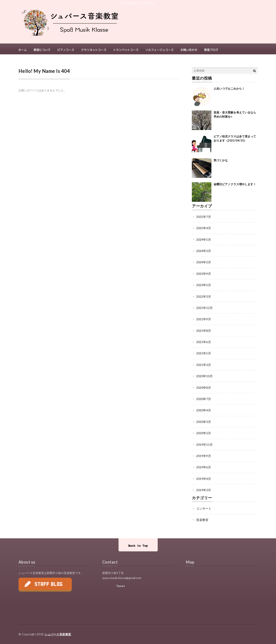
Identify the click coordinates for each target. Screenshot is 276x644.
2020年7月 (204, 400)
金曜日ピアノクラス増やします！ (235, 186)
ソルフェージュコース (160, 50)
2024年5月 (204, 241)
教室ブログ (211, 50)
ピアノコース (66, 50)
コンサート (204, 508)
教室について (42, 50)
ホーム (23, 50)
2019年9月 (204, 456)
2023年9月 (204, 275)
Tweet (120, 586)
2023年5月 (204, 287)
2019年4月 (204, 479)
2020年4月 (204, 411)
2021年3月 (204, 366)
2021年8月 (204, 332)
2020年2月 (204, 434)
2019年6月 (204, 468)
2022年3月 (204, 298)
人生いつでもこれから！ (229, 91)
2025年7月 (204, 219)
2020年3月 (204, 422)
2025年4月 (204, 230)
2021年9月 (204, 321)
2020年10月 (204, 377)
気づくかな (221, 162)
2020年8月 (204, 388)
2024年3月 (204, 253)
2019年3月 (204, 490)
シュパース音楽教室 (58, 634)
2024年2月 (204, 264)
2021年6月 (204, 343)
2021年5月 (204, 355)
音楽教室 (202, 520)
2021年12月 (204, 309)
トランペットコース (126, 50)
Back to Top (138, 546)
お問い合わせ (189, 50)
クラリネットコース (94, 50)
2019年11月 (204, 445)
